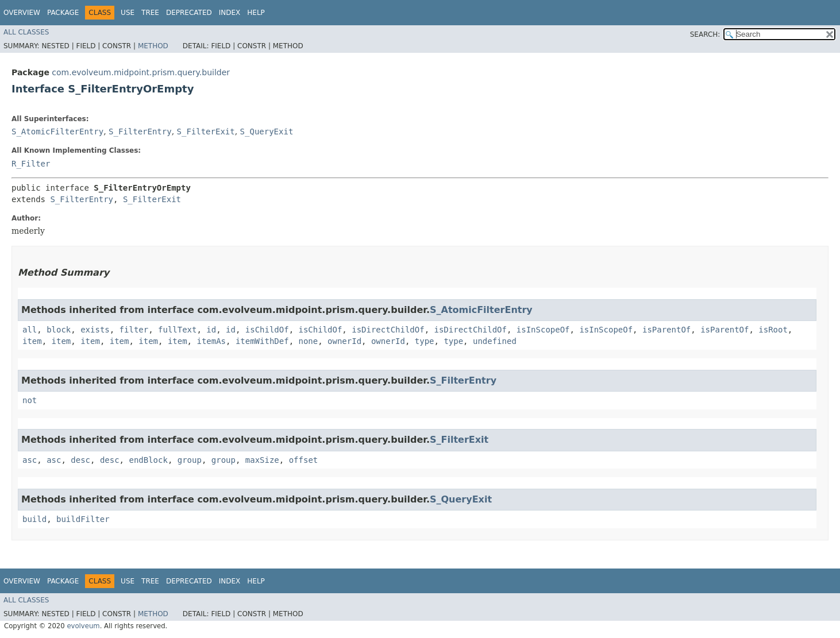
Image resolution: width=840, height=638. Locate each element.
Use (128, 13)
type (425, 341)
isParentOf (666, 330)
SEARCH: (705, 34)
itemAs (211, 341)
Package (63, 13)
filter (134, 330)
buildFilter (83, 519)
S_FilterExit (206, 132)
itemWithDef (262, 341)
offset (304, 460)
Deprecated (189, 13)
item (32, 341)
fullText (177, 330)
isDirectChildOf (388, 330)
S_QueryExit (267, 132)
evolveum (83, 626)
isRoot (773, 330)
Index (230, 13)
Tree (150, 13)
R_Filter (31, 164)
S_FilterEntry (140, 132)
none (308, 341)
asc (30, 460)
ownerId (344, 341)
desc (80, 460)
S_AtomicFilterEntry (57, 132)
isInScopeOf (543, 330)
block (59, 330)
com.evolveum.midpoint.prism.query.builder (141, 72)
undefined (495, 341)
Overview (22, 13)
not (30, 400)
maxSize (262, 460)
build (34, 519)
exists (95, 330)
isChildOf (267, 330)
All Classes (26, 32)
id (211, 330)
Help (256, 13)
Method (153, 46)
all (30, 330)
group (190, 460)
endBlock (148, 460)
